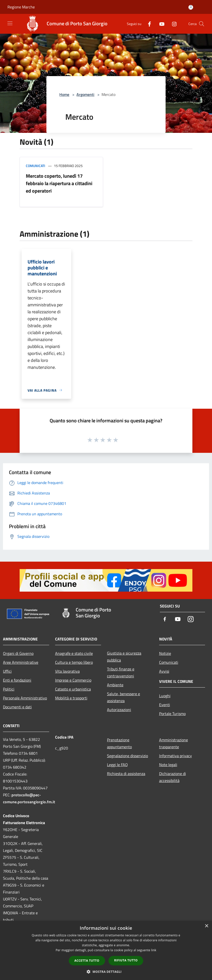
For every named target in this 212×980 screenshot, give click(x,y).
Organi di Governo (18, 653)
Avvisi (164, 671)
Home (64, 94)
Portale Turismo (172, 714)
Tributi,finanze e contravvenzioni (121, 672)
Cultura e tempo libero (74, 662)
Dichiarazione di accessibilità (173, 777)
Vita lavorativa (67, 671)
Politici (9, 689)
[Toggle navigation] (10, 23)
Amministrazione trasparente (174, 743)
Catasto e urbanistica (73, 689)
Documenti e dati (17, 707)
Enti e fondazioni (17, 680)
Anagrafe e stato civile (74, 653)
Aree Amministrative (21, 662)
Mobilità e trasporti (71, 698)
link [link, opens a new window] (154, 950)
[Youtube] (160, 24)
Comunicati (35, 166)
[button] (106, 972)
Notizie (165, 653)
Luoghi (165, 696)
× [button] (206, 926)
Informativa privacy (176, 756)
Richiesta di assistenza (126, 774)
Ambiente (115, 685)
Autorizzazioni (119, 710)
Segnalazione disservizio (127, 756)
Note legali (168, 765)
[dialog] (106, 950)
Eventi (165, 705)
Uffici (7, 671)
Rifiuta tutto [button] (126, 960)
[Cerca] (202, 24)
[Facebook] (147, 24)
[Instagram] (172, 24)
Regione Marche (21, 7)
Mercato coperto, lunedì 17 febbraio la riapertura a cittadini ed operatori (59, 183)
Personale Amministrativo (25, 698)
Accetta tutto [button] (87, 961)
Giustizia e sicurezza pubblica (124, 657)
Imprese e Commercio (73, 680)
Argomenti (85, 94)
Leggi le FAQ (117, 765)
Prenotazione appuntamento (119, 743)
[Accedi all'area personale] (191, 7)
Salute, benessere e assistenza (124, 697)
